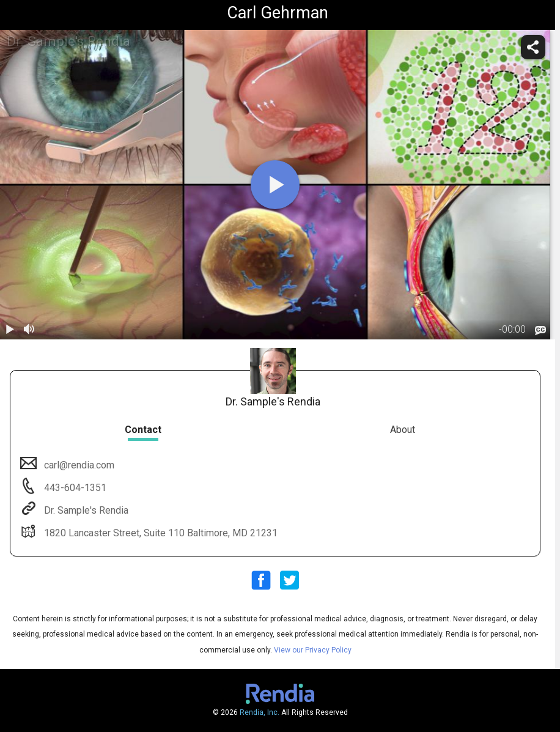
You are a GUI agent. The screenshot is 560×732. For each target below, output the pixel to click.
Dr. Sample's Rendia (85, 510)
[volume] (29, 330)
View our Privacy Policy (313, 650)
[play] (275, 185)
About (403, 430)
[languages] (540, 331)
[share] (533, 47)
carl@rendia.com (78, 465)
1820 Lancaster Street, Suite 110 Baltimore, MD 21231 (160, 533)
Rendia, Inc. (260, 712)
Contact (143, 430)
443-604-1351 (74, 488)
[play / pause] (10, 330)
